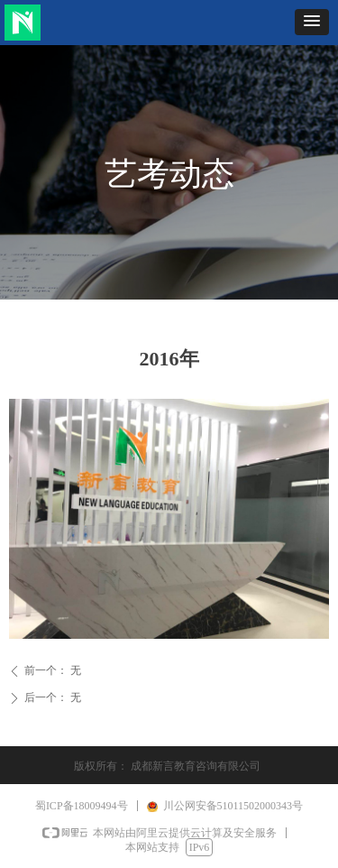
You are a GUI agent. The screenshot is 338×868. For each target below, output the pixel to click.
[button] (312, 22)
